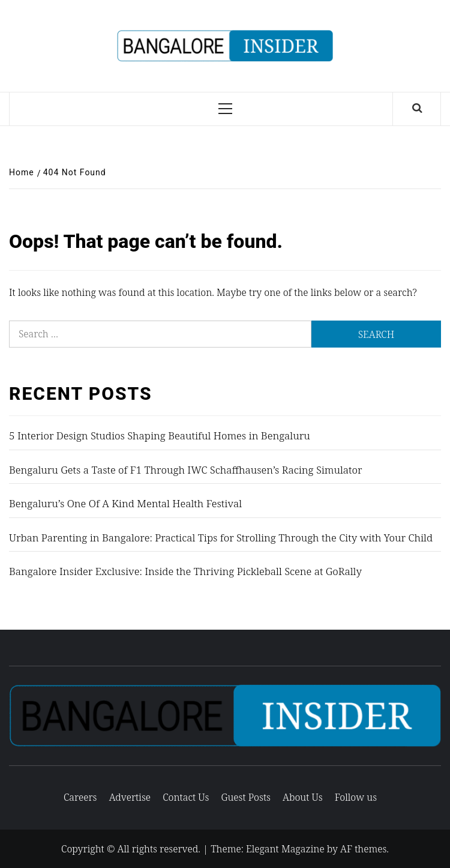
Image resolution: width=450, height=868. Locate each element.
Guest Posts (246, 797)
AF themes (363, 849)
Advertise (130, 797)
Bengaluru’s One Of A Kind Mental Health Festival (125, 503)
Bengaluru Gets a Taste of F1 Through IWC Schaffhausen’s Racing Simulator (185, 470)
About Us (303, 797)
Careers (80, 797)
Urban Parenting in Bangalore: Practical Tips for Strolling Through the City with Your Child (221, 538)
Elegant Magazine (285, 849)
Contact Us (186, 797)
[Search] (417, 109)
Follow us (356, 797)
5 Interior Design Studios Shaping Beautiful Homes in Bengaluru (160, 436)
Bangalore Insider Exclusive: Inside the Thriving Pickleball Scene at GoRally (185, 571)
